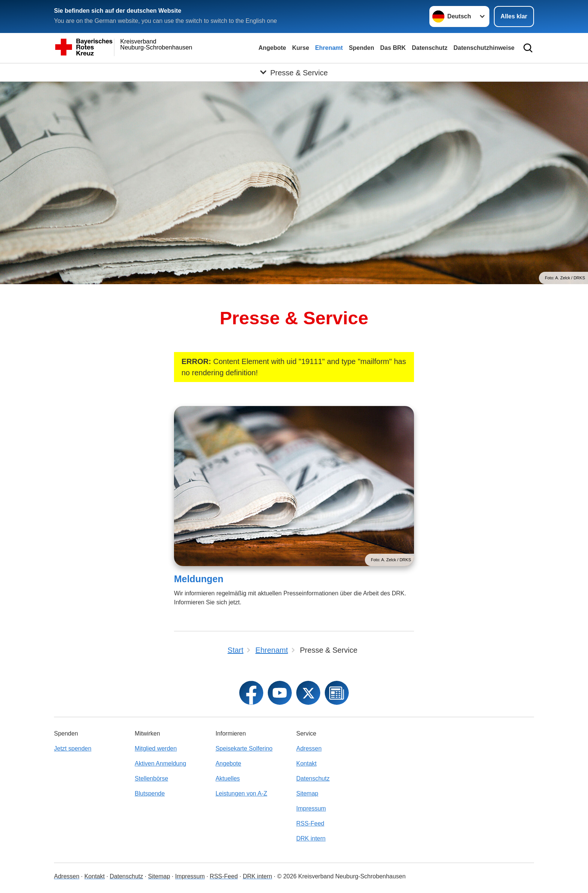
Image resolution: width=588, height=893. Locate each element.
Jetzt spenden (73, 748)
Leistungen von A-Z (241, 793)
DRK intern (311, 838)
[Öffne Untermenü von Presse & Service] (294, 72)
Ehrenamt (329, 48)
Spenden (361, 48)
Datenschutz (430, 48)
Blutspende (150, 793)
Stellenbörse (151, 778)
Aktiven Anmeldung (160, 763)
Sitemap (307, 793)
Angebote (272, 48)
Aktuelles (228, 778)
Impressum (311, 808)
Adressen (309, 748)
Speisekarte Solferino (244, 748)
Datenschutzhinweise (484, 48)
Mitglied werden (156, 748)
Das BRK (393, 48)
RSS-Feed (310, 823)
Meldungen (199, 579)
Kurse (301, 48)
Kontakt (306, 763)
